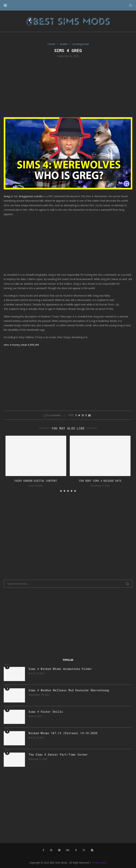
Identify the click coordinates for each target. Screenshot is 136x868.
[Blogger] (92, 850)
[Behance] (68, 850)
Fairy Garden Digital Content (36, 481)
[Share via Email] (89, 415)
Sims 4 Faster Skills (46, 712)
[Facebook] (43, 850)
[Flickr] (59, 850)
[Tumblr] (76, 850)
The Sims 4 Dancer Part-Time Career (58, 754)
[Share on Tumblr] (86, 415)
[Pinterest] (51, 850)
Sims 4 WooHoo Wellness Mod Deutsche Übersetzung (69, 690)
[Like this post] (72, 415)
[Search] (131, 5)
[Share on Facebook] (76, 415)
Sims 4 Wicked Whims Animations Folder (60, 669)
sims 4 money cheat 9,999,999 (21, 345)
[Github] (84, 850)
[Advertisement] (68, 87)
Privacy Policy (99, 863)
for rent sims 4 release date (100, 481)
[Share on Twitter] (79, 415)
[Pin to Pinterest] (83, 415)
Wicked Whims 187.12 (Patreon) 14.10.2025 (63, 733)
